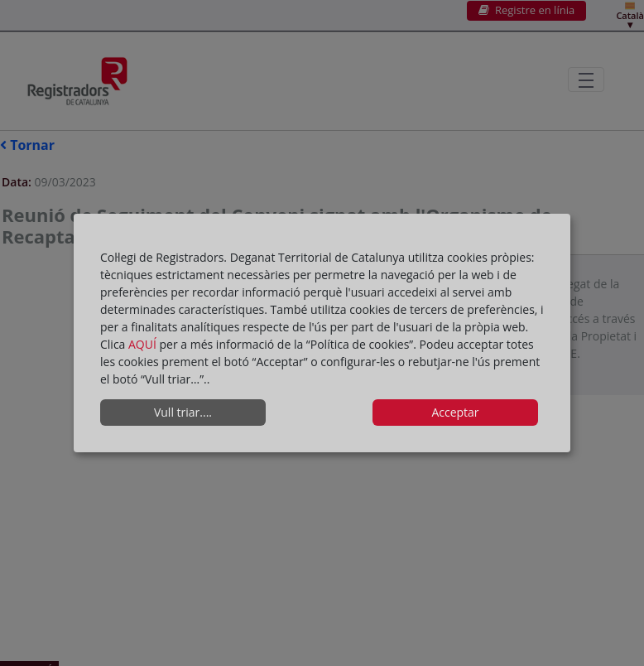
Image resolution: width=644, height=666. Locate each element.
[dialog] (322, 333)
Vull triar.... (183, 412)
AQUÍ (144, 344)
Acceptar (455, 412)
